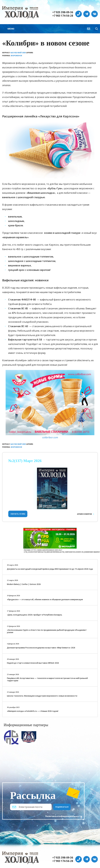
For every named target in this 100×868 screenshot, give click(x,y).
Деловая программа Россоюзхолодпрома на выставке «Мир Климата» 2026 (41, 648)
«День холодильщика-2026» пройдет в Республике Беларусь (35, 615)
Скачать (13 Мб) (18, 514)
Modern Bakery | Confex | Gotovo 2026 (24, 584)
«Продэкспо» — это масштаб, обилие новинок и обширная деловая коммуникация (45, 599)
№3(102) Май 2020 (18, 53)
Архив (84, 514)
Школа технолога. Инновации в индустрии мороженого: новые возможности (42, 696)
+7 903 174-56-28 (63, 16)
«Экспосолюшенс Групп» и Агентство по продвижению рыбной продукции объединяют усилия (47, 631)
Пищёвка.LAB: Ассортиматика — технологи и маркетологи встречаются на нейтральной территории (47, 679)
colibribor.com (50, 437)
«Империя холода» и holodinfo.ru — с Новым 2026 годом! (33, 711)
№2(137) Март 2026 (25, 461)
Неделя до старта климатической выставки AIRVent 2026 (33, 663)
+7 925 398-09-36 (63, 12)
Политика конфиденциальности (64, 816)
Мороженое (16, 56)
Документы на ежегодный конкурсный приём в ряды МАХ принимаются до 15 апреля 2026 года (50, 569)
